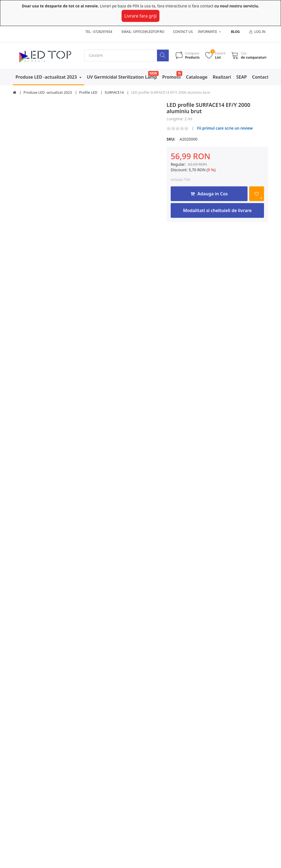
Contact (261, 77)
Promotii (171, 77)
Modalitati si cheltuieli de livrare (217, 210)
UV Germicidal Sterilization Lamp (122, 77)
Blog (235, 32)
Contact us (183, 32)
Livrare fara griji (140, 16)
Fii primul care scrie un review (225, 128)
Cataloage (197, 77)
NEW (153, 73)
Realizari (222, 77)
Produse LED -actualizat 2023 (47, 77)
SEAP (241, 77)
